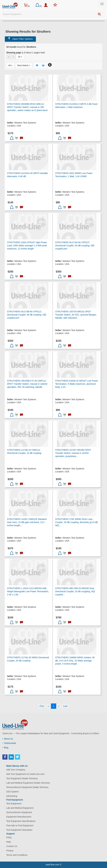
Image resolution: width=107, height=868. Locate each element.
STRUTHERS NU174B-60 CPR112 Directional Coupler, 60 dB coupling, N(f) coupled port (27, 315)
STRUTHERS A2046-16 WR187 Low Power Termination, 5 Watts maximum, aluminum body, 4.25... (77, 384)
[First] (42, 706)
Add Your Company (16, 770)
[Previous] (48, 706)
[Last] (65, 706)
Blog (5, 748)
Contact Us (12, 846)
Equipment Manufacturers (19, 817)
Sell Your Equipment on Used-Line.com (25, 774)
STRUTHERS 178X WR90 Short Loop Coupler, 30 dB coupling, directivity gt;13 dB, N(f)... (77, 522)
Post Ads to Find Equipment (20, 825)
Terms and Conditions (17, 855)
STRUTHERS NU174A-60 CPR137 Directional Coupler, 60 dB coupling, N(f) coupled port (75, 246)
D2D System (12, 792)
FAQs (9, 837)
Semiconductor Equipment (19, 812)
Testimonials (9, 743)
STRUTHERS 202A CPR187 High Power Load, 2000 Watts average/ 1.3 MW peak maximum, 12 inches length (27, 246)
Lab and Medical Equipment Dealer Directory (28, 783)
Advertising (12, 796)
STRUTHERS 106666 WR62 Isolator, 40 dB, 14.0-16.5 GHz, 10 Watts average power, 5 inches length (75, 661)
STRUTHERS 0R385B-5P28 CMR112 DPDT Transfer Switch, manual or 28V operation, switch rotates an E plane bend (27, 107)
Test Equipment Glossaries (19, 830)
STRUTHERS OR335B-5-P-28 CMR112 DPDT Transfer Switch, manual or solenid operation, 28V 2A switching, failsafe (27, 384)
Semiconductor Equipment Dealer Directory (27, 787)
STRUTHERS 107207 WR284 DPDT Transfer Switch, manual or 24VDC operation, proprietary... (73, 453)
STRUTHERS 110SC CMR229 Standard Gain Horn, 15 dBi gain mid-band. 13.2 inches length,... (27, 522)
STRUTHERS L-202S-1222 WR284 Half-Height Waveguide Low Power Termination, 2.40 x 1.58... (28, 591)
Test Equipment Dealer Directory (22, 778)
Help (9, 842)
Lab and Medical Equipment (20, 808)
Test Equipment (14, 804)
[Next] (59, 706)
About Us (8, 739)
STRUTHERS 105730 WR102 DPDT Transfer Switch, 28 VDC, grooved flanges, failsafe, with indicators (76, 315)
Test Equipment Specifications (21, 821)
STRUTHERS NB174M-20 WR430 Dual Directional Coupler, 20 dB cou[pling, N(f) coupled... (75, 591)
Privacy (10, 851)
